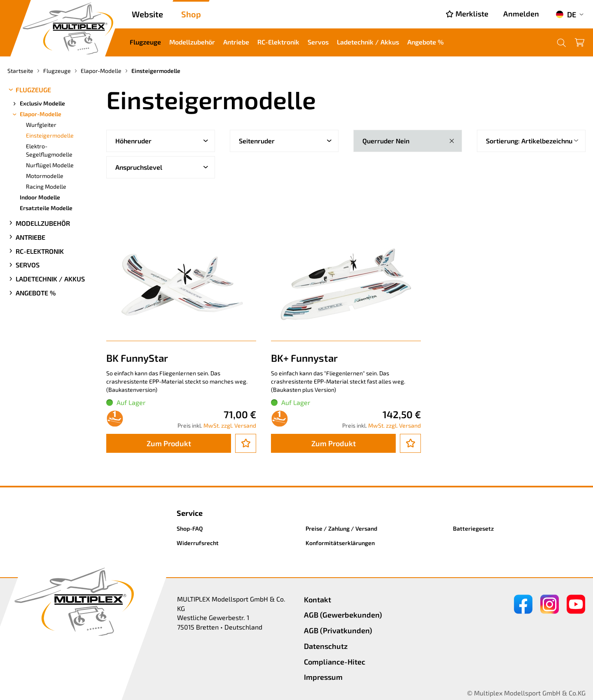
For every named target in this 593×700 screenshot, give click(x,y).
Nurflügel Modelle (50, 165)
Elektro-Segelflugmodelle (49, 150)
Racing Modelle (46, 186)
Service (190, 513)
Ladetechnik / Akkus (368, 42)
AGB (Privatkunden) (338, 630)
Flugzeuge (145, 42)
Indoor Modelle (40, 197)
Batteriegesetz (473, 528)
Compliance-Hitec (335, 662)
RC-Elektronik (278, 42)
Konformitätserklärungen (340, 543)
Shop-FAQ (190, 528)
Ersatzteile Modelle (46, 208)
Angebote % (425, 42)
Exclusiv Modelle (38, 103)
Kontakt (318, 599)
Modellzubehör (192, 42)
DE (566, 14)
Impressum (323, 677)
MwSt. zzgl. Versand (230, 425)
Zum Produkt (169, 443)
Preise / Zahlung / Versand (341, 528)
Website (147, 14)
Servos (318, 42)
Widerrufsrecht (198, 543)
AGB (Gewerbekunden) (343, 615)
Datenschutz (326, 646)
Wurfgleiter (41, 125)
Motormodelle (45, 176)
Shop (191, 14)
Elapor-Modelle (36, 114)
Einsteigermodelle (50, 135)
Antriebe (236, 42)
